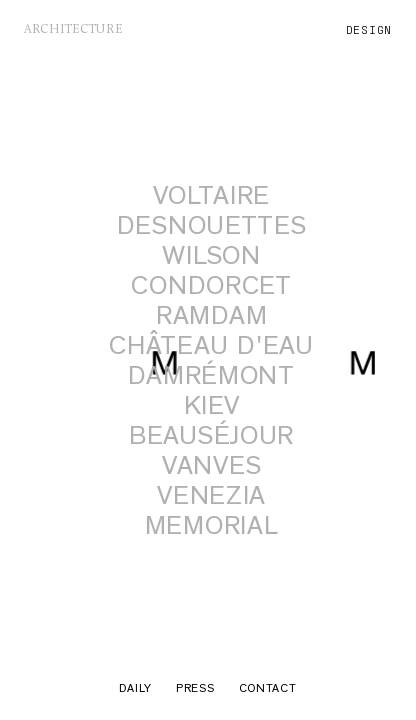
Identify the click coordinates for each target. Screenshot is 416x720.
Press (195, 690)
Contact (268, 690)
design (369, 30)
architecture (73, 30)
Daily (135, 690)
